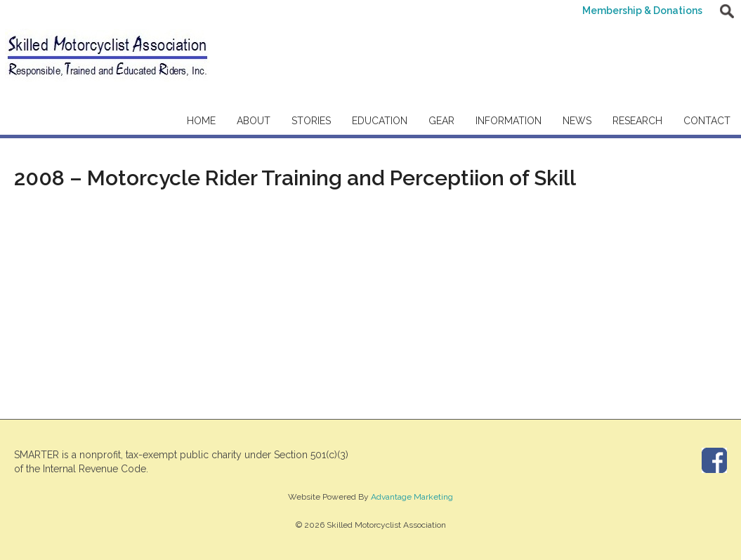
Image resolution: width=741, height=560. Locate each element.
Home (201, 121)
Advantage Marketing (412, 497)
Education (380, 121)
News (577, 121)
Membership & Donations (642, 11)
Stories (311, 121)
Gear (441, 121)
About (254, 121)
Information (509, 121)
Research (637, 121)
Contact (707, 121)
